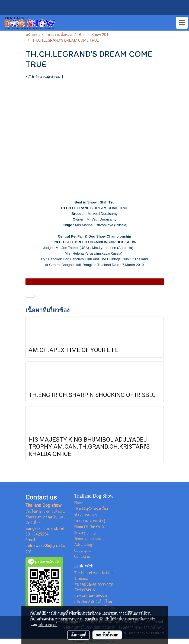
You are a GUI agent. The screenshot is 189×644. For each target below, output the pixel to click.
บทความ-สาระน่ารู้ (90, 521)
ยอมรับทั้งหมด (107, 635)
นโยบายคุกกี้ (48, 625)
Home (79, 503)
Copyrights (83, 551)
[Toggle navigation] (182, 23)
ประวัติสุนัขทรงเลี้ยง (91, 509)
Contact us (82, 556)
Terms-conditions (88, 539)
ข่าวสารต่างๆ (86, 515)
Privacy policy (85, 533)
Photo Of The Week (89, 527)
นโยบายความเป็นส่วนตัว (136, 619)
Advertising (83, 545)
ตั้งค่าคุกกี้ (79, 635)
